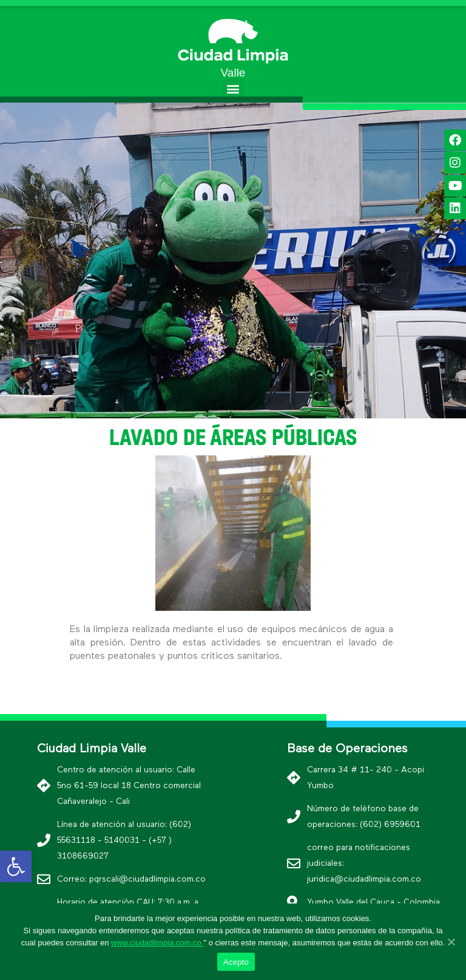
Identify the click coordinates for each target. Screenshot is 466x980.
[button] (233, 88)
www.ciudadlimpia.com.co (157, 943)
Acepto (236, 962)
